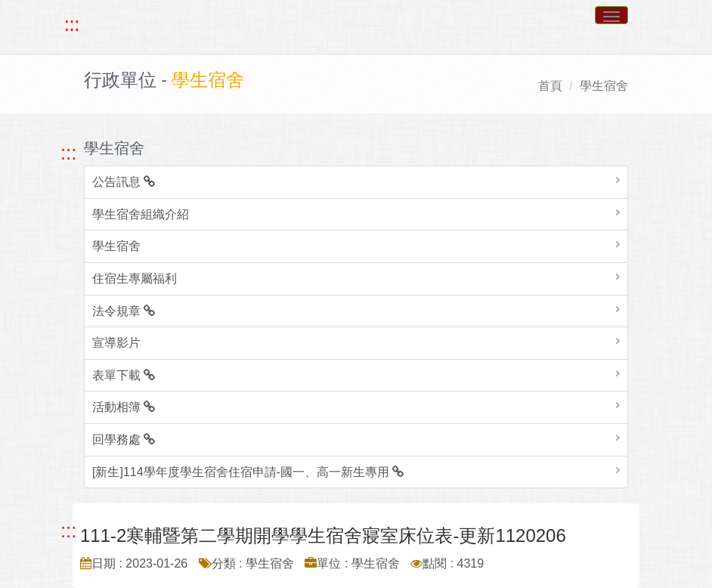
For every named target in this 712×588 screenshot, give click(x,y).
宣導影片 (116, 343)
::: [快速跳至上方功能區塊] (72, 24)
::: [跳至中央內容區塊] (68, 531)
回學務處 (124, 439)
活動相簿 (124, 407)
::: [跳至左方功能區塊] (68, 153)
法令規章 (124, 311)
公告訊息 (124, 182)
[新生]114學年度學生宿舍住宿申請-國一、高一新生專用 (248, 472)
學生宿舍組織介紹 (141, 214)
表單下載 (124, 375)
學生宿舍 (604, 86)
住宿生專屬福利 (135, 279)
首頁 (550, 86)
